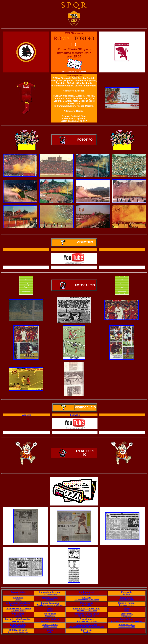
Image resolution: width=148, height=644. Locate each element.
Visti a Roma (127, 598)
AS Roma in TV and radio (87, 611)
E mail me (87, 632)
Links (50, 630)
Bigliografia (127, 614)
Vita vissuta (18, 614)
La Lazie (87, 598)
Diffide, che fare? (18, 630)
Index (18, 594)
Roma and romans (127, 605)
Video (127, 608)
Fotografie (127, 592)
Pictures (127, 594)
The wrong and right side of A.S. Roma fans (87, 627)
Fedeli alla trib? (127, 625)
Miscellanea (50, 614)
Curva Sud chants (18, 627)
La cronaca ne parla (87, 625)
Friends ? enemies (50, 627)
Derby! (50, 608)
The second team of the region (87, 600)
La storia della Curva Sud (18, 619)
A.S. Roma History (18, 611)
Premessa (18, 598)
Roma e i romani (127, 603)
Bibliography (127, 616)
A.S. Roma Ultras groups (87, 621)
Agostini (27, 415)
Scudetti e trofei (50, 598)
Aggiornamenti (87, 592)
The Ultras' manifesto (87, 616)
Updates (87, 594)
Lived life (18, 616)
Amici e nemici (50, 625)
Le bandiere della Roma (18, 603)
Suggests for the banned (18, 632)
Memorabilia (87, 603)
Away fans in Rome (127, 600)
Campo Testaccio (50, 603)
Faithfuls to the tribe (127, 627)
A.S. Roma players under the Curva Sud (127, 621)
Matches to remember (50, 621)
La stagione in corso (50, 592)
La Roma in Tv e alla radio (87, 608)
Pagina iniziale (18, 592)
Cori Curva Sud (18, 625)
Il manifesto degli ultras (87, 614)
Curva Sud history (18, 621)
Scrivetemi (87, 630)
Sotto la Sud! (127, 619)
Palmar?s (50, 600)
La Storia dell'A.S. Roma (18, 608)
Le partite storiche (50, 619)
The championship (50, 594)
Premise (18, 600)
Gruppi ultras (87, 619)
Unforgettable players (18, 605)
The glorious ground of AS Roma (50, 605)
